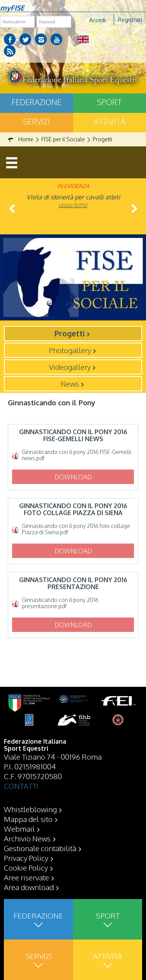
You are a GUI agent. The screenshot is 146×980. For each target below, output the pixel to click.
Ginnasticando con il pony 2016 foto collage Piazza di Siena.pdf (76, 529)
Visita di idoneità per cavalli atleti (73, 197)
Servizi (36, 121)
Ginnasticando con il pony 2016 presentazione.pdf (60, 603)
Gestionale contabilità (40, 848)
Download (73, 477)
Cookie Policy (26, 867)
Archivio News (27, 838)
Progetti (70, 333)
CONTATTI (21, 786)
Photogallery (70, 350)
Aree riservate (26, 877)
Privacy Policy (26, 858)
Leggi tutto (73, 205)
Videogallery (70, 367)
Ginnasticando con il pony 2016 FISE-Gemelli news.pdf (77, 455)
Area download (29, 887)
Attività (109, 121)
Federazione (37, 102)
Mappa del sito (28, 819)
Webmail (19, 829)
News (70, 384)
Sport (109, 102)
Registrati (130, 20)
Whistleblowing (30, 809)
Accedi (97, 20)
